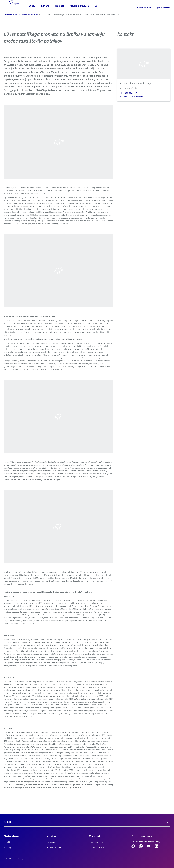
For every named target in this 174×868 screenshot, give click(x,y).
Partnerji (8, 848)
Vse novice (51, 842)
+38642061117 (128, 101)
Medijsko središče (84, 14)
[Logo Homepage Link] (16, 10)
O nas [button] (37, 14)
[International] (144, 8)
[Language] (163, 8)
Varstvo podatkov (97, 848)
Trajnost (64, 14)
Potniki (7, 842)
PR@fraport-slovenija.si (132, 105)
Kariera (50, 14)
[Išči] (101, 14)
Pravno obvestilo (96, 842)
